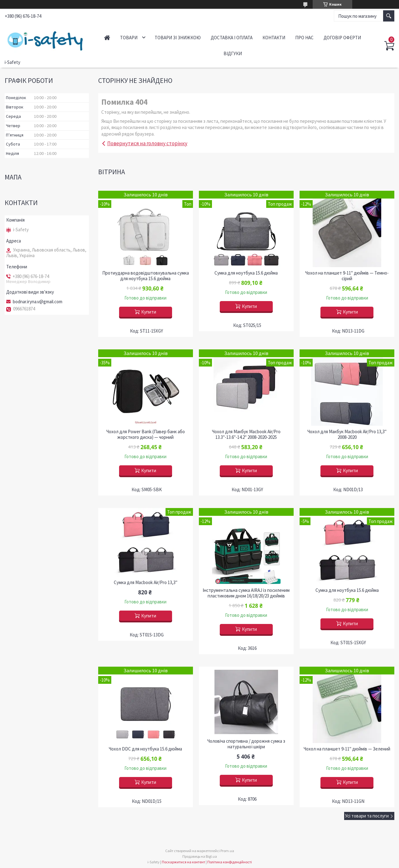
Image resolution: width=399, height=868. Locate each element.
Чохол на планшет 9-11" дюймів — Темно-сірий (347, 276)
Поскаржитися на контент (183, 862)
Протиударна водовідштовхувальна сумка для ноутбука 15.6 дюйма (146, 276)
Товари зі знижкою (178, 38)
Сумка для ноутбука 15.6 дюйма (246, 273)
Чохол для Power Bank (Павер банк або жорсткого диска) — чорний (146, 434)
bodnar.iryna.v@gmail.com (38, 302)
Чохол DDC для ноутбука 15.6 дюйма (145, 749)
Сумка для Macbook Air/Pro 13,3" (146, 583)
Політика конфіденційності (230, 862)
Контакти (274, 38)
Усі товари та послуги (367, 816)
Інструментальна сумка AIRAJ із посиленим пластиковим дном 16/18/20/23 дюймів (246, 593)
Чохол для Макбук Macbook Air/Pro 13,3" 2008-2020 (347, 434)
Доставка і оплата (232, 38)
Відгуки (233, 53)
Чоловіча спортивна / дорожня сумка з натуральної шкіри (246, 744)
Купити (149, 312)
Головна (107, 38)
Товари (129, 38)
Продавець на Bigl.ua (200, 856)
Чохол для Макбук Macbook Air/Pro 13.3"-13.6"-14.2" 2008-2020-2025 (246, 434)
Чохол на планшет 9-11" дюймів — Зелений (347, 749)
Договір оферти (342, 38)
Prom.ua (227, 851)
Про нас (304, 38)
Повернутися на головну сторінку (147, 143)
